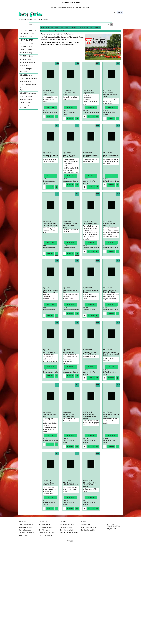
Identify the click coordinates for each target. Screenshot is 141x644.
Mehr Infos (51, 106)
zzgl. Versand (47, 90)
